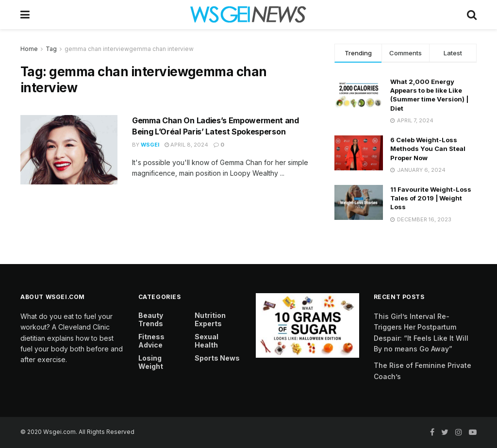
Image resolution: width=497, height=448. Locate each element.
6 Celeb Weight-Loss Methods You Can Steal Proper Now (428, 149)
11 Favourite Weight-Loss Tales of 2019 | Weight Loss (431, 198)
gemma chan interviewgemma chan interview (129, 49)
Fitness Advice (151, 341)
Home (29, 49)
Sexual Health (207, 341)
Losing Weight (151, 362)
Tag (51, 49)
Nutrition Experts (210, 319)
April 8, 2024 (186, 145)
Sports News (217, 358)
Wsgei (150, 145)
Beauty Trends (151, 319)
